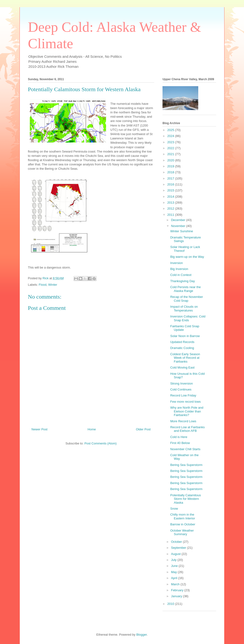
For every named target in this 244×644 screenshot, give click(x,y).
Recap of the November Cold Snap (186, 299)
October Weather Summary (182, 532)
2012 (171, 209)
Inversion (176, 263)
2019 (171, 166)
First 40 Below (180, 443)
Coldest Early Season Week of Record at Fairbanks (185, 358)
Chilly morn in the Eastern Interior (183, 516)
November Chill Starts (185, 449)
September (179, 548)
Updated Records (182, 342)
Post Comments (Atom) (100, 443)
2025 (171, 130)
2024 (171, 136)
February (178, 590)
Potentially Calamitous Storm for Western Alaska (186, 499)
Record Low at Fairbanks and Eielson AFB (187, 429)
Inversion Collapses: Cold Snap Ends (188, 318)
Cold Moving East (182, 367)
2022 (171, 148)
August (176, 554)
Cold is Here (179, 437)
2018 (171, 172)
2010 (171, 604)
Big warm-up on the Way (187, 257)
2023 (171, 142)
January (177, 596)
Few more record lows (185, 402)
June (175, 566)
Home (92, 429)
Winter (53, 285)
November (179, 226)
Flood (43, 285)
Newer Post (39, 429)
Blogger (142, 635)
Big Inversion (179, 269)
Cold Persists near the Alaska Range (185, 289)
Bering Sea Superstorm (186, 465)
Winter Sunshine (181, 231)
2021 (171, 154)
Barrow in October (183, 524)
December (179, 220)
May (174, 572)
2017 (171, 178)
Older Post (143, 429)
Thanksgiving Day (182, 281)
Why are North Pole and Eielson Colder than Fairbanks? (187, 411)
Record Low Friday (183, 395)
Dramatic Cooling (182, 348)
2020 (171, 160)
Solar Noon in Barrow (185, 336)
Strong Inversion (181, 383)
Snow (174, 509)
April (175, 578)
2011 (171, 215)
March (176, 584)
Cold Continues (181, 389)
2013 (171, 203)
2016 (171, 184)
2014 (171, 197)
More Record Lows (183, 421)
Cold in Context (181, 275)
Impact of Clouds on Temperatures (184, 309)
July (174, 560)
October (177, 542)
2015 (171, 190)
